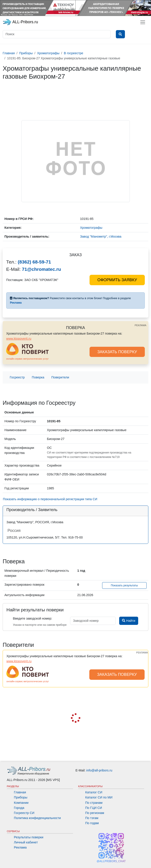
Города (19, 808)
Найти (129, 621)
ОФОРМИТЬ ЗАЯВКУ (117, 280)
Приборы (21, 797)
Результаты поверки (29, 837)
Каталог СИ (94, 792)
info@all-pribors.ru (99, 770)
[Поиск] (57, 34)
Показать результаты (124, 585)
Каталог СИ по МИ (99, 797)
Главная (20, 792)
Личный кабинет (26, 842)
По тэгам (92, 818)
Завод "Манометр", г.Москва (101, 236)
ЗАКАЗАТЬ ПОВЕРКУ (117, 352)
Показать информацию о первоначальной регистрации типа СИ (50, 499)
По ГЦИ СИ (94, 808)
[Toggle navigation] (143, 22)
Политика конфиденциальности (37, 818)
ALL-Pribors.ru (20, 22)
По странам (94, 803)
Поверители (60, 377)
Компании (21, 803)
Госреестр (17, 377)
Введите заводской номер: (32, 618)
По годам (92, 823)
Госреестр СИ (24, 813)
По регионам (95, 813)
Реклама (20, 847)
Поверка (38, 377)
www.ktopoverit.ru (19, 339)
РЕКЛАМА (140, 325)
